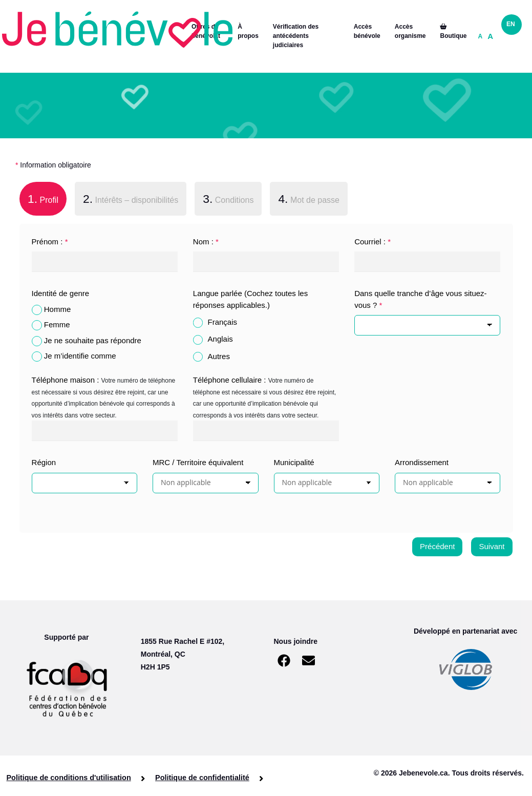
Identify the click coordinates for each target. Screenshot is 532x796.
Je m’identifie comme (80, 356)
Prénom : (50, 242)
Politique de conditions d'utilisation (69, 778)
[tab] (43, 201)
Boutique (453, 32)
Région (44, 462)
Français (223, 322)
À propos (248, 31)
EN (511, 24)
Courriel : (373, 242)
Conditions (228, 199)
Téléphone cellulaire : (230, 380)
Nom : (206, 242)
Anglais (220, 339)
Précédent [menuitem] (437, 546)
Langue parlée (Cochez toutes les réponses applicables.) (250, 299)
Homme (58, 309)
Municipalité (294, 462)
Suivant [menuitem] (492, 546)
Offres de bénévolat (206, 31)
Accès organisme (410, 31)
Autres (219, 356)
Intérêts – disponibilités (131, 199)
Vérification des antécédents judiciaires (296, 36)
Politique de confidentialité (199, 778)
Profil (39, 198)
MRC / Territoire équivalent (198, 462)
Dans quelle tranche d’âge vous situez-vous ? (421, 299)
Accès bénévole (367, 31)
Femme (57, 324)
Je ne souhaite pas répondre (93, 340)
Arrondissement (422, 462)
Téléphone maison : (66, 380)
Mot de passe (309, 199)
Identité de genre (61, 293)
